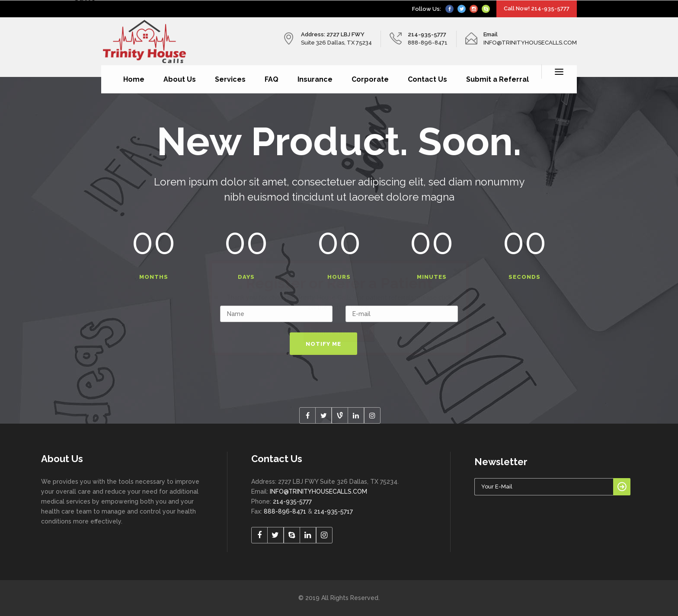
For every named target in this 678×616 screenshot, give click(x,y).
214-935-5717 (333, 511)
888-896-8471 (285, 511)
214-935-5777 (292, 501)
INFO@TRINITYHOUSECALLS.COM (318, 492)
